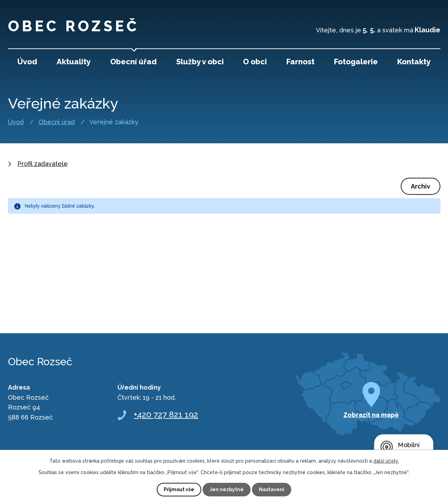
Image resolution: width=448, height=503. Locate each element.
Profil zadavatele (43, 164)
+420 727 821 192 (166, 414)
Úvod (16, 122)
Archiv (421, 186)
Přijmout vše (179, 489)
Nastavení (272, 489)
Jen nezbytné (227, 489)
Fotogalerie (356, 62)
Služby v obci (200, 62)
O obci (255, 62)
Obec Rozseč (74, 26)
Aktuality (74, 62)
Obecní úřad (57, 122)
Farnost (300, 62)
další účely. (386, 461)
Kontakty (414, 62)
